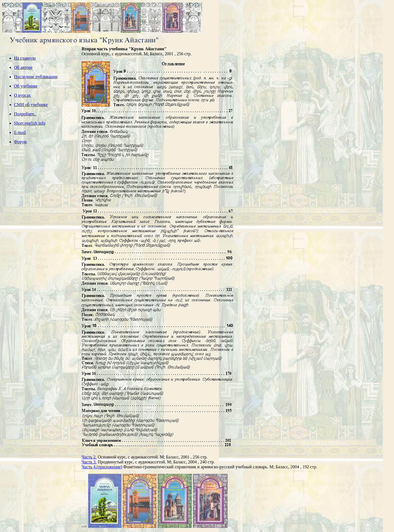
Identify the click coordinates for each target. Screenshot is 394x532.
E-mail (20, 132)
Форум (20, 142)
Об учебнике (26, 86)
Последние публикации (36, 77)
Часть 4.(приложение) (102, 467)
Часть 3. (89, 462)
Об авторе (23, 67)
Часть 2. (89, 457)
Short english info (30, 123)
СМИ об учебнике (31, 105)
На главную (25, 58)
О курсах (22, 95)
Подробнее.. (25, 114)
